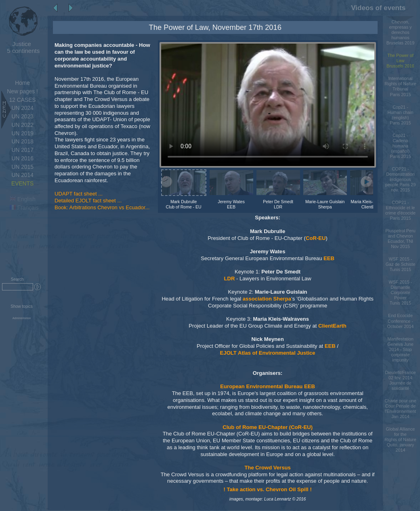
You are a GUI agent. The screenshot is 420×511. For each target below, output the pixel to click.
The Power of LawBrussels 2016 (400, 61)
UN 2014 (22, 175)
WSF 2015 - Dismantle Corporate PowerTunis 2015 (401, 292)
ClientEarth (332, 326)
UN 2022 (22, 125)
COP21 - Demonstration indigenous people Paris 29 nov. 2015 (400, 179)
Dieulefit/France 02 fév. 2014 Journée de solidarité (400, 380)
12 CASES (23, 100)
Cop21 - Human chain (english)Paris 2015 (400, 115)
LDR (229, 279)
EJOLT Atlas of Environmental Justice (268, 353)
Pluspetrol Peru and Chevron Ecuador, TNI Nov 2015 (400, 239)
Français (24, 208)
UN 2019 (22, 134)
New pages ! (22, 91)
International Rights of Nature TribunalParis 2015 (400, 86)
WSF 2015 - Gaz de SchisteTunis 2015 (401, 264)
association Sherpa (267, 299)
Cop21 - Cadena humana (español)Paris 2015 (401, 146)
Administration (22, 318)
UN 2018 (22, 142)
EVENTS (22, 184)
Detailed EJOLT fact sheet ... (88, 201)
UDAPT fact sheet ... (79, 194)
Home (22, 83)
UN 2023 (22, 117)
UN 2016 (22, 159)
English (23, 199)
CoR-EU (316, 238)
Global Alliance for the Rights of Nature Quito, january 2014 (400, 440)
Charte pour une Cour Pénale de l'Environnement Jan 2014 (400, 409)
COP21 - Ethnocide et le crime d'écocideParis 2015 (400, 210)
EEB (329, 258)
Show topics (22, 306)
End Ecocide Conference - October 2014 (401, 321)
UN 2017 (22, 150)
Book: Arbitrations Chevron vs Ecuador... (102, 207)
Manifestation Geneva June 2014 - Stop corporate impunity (400, 349)
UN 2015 (22, 167)
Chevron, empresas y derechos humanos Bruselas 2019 (400, 32)
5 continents (22, 47)
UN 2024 (22, 108)
